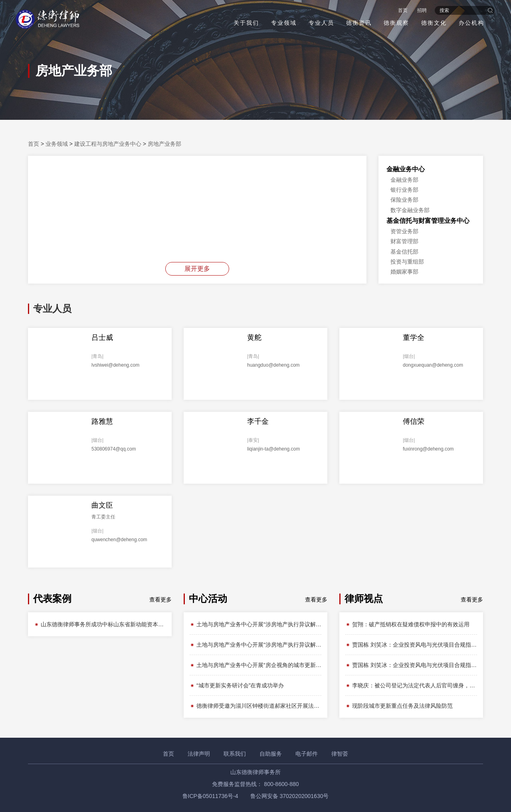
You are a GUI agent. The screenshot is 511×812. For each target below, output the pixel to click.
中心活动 (208, 599)
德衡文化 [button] (434, 23)
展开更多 (197, 269)
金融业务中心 (406, 169)
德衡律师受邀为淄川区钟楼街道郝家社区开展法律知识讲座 (255, 706)
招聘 (422, 10)
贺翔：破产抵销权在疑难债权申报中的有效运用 (407, 624)
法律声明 (199, 754)
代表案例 (52, 599)
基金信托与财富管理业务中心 (428, 221)
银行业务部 (404, 190)
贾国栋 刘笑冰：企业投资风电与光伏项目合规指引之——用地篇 (411, 665)
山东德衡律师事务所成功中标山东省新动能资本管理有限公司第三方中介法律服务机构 (100, 624)
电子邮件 (307, 754)
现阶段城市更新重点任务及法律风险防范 (399, 706)
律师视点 (364, 599)
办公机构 (471, 23)
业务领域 (57, 144)
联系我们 (235, 754)
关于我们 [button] (246, 23)
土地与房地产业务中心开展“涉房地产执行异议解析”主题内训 (255, 624)
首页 (402, 10)
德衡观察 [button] (396, 23)
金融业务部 (404, 180)
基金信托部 (404, 252)
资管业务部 (404, 231)
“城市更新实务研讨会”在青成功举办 (237, 685)
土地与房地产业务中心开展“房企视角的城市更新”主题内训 (255, 665)
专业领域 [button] (283, 23)
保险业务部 (404, 200)
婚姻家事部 (404, 272)
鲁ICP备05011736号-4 (210, 796)
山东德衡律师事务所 (255, 772)
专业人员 (321, 23)
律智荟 (340, 754)
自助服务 (271, 754)
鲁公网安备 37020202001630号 (290, 796)
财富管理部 (404, 241)
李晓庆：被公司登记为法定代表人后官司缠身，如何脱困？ (411, 685)
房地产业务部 (164, 144)
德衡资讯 (358, 23)
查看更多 (160, 600)
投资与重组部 (407, 262)
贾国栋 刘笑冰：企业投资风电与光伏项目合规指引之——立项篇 (411, 645)
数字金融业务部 (410, 210)
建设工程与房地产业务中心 (108, 144)
